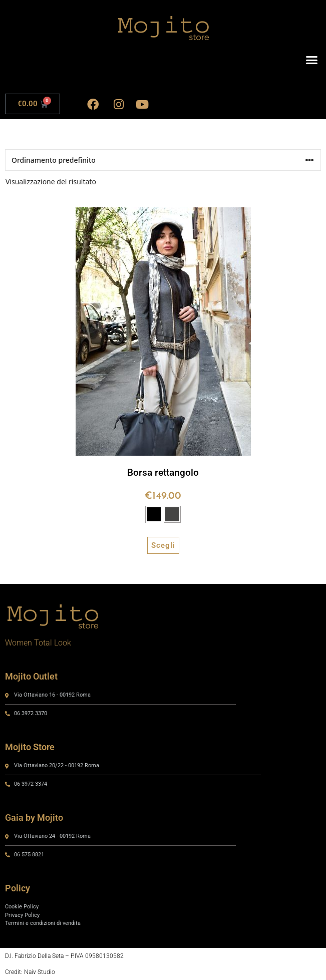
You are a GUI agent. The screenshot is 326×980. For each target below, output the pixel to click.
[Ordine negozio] (163, 160)
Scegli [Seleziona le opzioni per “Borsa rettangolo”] (163, 545)
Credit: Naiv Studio (30, 972)
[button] (312, 60)
